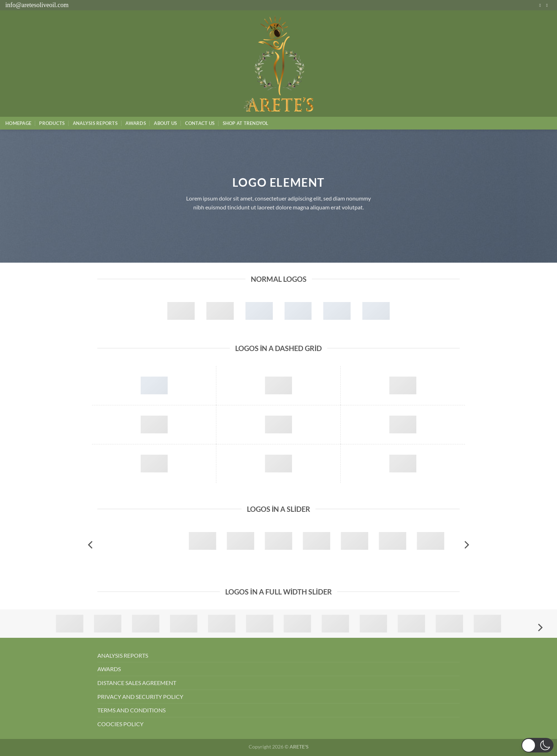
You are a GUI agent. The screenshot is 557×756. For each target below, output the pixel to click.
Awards (136, 123)
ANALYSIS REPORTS (123, 655)
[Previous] (91, 545)
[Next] (466, 545)
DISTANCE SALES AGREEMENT (137, 683)
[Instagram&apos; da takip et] (541, 5)
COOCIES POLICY (120, 724)
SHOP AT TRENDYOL (246, 123)
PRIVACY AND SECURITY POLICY (140, 697)
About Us (165, 123)
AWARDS (109, 669)
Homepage (18, 123)
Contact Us (200, 123)
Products (52, 123)
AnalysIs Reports (95, 123)
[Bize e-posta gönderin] (548, 5)
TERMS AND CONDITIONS (131, 710)
